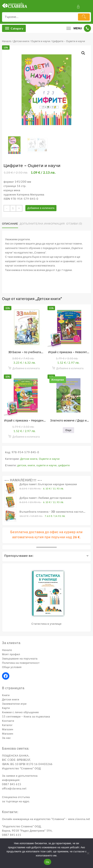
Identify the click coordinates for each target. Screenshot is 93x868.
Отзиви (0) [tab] (74, 224)
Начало (7, 41)
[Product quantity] (13, 208)
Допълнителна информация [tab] (42, 224)
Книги (6, 695)
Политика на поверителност (21, 663)
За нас (6, 738)
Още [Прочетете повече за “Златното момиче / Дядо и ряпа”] (68, 430)
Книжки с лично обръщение (20, 712)
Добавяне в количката (41, 208)
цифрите (64, 465)
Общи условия (12, 667)
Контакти (8, 721)
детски (22, 465)
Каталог (7, 725)
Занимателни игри (14, 704)
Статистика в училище (46, 624)
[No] (88, 853)
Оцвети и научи (41, 41)
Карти (6, 708)
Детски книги (21, 41)
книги (31, 465)
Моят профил (11, 654)
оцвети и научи (46, 465)
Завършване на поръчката (20, 658)
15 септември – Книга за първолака (26, 716)
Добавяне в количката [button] (26, 368)
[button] (83, 53)
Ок (48, 862)
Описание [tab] (10, 224)
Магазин (8, 729)
